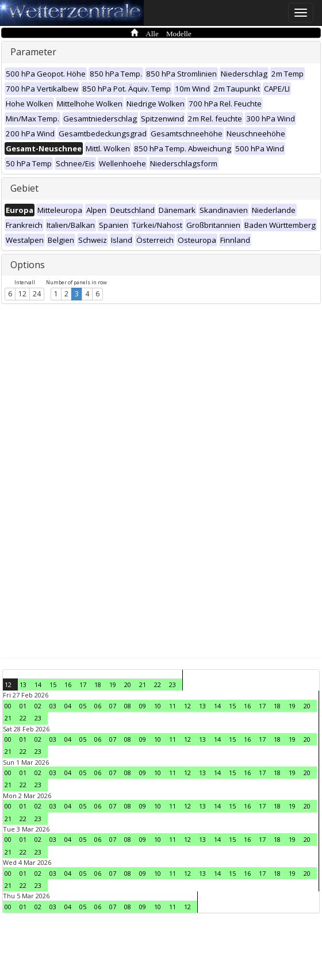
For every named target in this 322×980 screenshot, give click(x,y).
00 (8, 706)
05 (83, 706)
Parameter (33, 52)
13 (23, 685)
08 (128, 706)
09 (143, 706)
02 (38, 706)
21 (143, 685)
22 (158, 685)
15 (53, 685)
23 (172, 685)
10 (158, 706)
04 (68, 706)
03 (53, 706)
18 (98, 685)
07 (113, 706)
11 (172, 706)
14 (38, 685)
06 (98, 706)
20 (128, 685)
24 (37, 294)
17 (83, 685)
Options (28, 265)
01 (23, 706)
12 (22, 294)
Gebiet (24, 188)
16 (68, 685)
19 (113, 685)
